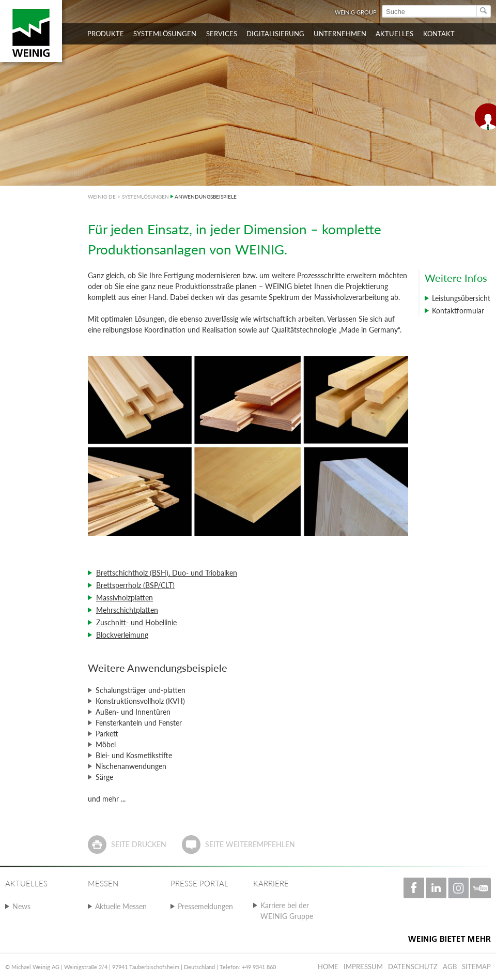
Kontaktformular (458, 311)
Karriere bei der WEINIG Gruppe (287, 911)
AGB (450, 967)
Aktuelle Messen (121, 906)
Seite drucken (139, 844)
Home (328, 967)
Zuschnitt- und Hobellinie (136, 622)
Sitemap (476, 967)
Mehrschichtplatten (127, 610)
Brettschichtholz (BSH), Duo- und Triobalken (167, 573)
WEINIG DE (102, 197)
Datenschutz (413, 967)
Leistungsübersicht (461, 298)
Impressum (363, 967)
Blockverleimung (122, 635)
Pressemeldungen (205, 906)
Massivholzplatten (125, 598)
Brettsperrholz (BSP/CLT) (135, 585)
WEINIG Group (356, 12)
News (21, 906)
